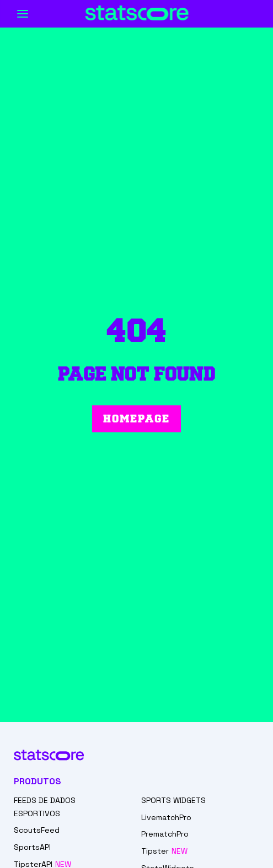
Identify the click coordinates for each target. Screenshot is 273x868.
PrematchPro (165, 834)
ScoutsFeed (37, 830)
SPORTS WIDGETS (173, 800)
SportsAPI (32, 847)
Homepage (136, 419)
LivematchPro (166, 817)
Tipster (155, 851)
